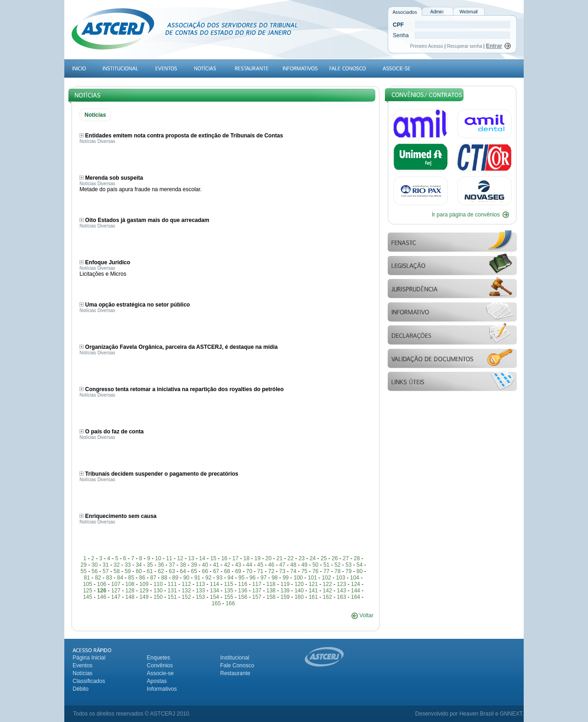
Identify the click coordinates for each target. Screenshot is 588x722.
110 (158, 584)
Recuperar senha (465, 46)
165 (216, 603)
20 (269, 558)
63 (172, 571)
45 (260, 565)
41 (216, 565)
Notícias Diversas (97, 141)
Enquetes (159, 658)
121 (313, 584)
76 (315, 571)
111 (172, 584)
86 (142, 578)
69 (238, 571)
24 (313, 558)
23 (302, 558)
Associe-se (161, 673)
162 (328, 597)
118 (271, 584)
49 (304, 565)
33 (127, 565)
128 (130, 591)
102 (327, 578)
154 (215, 597)
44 (249, 565)
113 (200, 584)
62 (161, 571)
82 (98, 578)
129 (144, 591)
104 (355, 578)
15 (213, 558)
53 (348, 565)
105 (88, 584)
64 (183, 571)
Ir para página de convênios (466, 215)
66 (205, 571)
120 (299, 584)
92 (208, 578)
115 (229, 584)
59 (127, 571)
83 (109, 578)
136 (243, 591)
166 (230, 603)
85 (131, 578)
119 (285, 584)
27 (346, 558)
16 (224, 558)
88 (164, 578)
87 (153, 578)
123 (341, 584)
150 (158, 597)
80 (359, 571)
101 (312, 578)
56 (94, 571)
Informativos (162, 689)
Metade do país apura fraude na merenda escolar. (141, 189)
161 (313, 597)
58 (116, 571)
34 (139, 565)
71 (260, 571)
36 (161, 565)
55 (83, 571)
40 (205, 565)
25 (324, 558)
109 (144, 584)
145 (88, 597)
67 (216, 571)
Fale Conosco (237, 665)
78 (337, 571)
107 (116, 584)
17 (235, 558)
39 (194, 565)
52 (337, 565)
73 (282, 571)
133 (200, 591)
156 (243, 597)
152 (187, 597)
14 (202, 558)
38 (183, 565)
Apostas (157, 681)
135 (229, 591)
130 (158, 591)
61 (150, 571)
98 (274, 578)
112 (187, 584)
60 (139, 571)
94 (230, 578)
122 (328, 584)
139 (285, 591)
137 (257, 591)
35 (150, 565)
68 (227, 571)
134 (215, 591)
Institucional (235, 658)
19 (257, 558)
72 (271, 571)
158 (271, 597)
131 (172, 591)
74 (293, 571)
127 (116, 591)
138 (271, 591)
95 (241, 578)
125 (88, 591)
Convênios (160, 665)
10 (158, 558)
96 (252, 578)
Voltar (362, 615)
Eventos (82, 665)
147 (116, 597)
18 (246, 558)
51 (326, 565)
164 (356, 597)
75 (304, 571)
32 (116, 565)
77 (326, 571)
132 (187, 591)
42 (227, 565)
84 (120, 578)
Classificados (89, 681)
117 (257, 584)
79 (348, 571)
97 (263, 578)
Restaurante (235, 673)
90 (186, 578)
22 (291, 558)
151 (172, 597)
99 (286, 578)
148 (130, 597)
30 (94, 565)
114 (215, 584)
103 (340, 578)
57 (105, 571)
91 (197, 578)
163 (341, 597)
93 (219, 578)
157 (257, 597)
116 (243, 584)
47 (282, 565)
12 (180, 558)
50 (315, 565)
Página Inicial (89, 658)
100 (298, 578)
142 (328, 591)
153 (200, 597)
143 (341, 591)
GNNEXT (511, 714)
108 (130, 584)
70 (249, 571)
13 (191, 558)
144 (356, 591)
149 (144, 597)
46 (271, 565)
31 (105, 565)
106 (102, 584)
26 (335, 558)
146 (102, 597)
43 (238, 565)
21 (280, 558)
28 (357, 558)
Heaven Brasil (477, 714)
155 (229, 597)
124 (356, 584)
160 (299, 597)
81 (87, 578)
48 (293, 565)
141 (313, 591)
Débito (81, 689)
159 (285, 597)
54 (359, 565)
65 (194, 571)
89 (175, 578)
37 (172, 565)
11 (169, 558)
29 (83, 565)
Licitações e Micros (103, 274)
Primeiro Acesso (427, 46)
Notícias (82, 673)
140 (299, 591)
